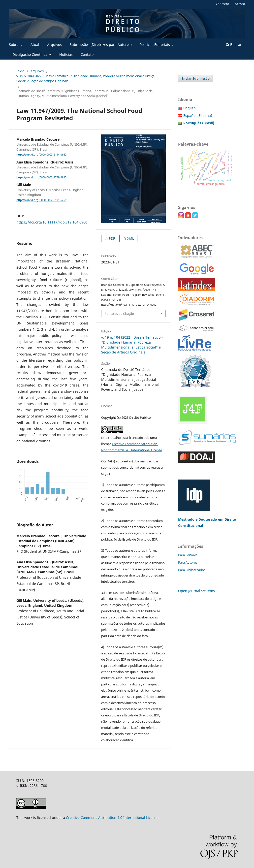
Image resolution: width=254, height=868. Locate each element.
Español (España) (198, 115)
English (190, 108)
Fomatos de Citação (119, 314)
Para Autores (188, 562)
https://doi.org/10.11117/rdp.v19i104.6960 (52, 222)
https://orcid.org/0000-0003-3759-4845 (41, 177)
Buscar (234, 45)
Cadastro (222, 4)
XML (130, 238)
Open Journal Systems (196, 591)
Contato (87, 54)
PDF (111, 238)
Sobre (14, 45)
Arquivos (54, 45)
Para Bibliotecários (192, 570)
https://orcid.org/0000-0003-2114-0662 (41, 155)
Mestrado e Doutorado (198, 519)
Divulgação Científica (30, 54)
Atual (35, 45)
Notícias (66, 54)
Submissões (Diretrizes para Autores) (101, 45)
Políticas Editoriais (155, 45)
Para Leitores (188, 555)
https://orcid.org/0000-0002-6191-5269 (41, 200)
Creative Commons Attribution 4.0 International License (112, 818)
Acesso (240, 4)
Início (20, 71)
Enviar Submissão (196, 78)
